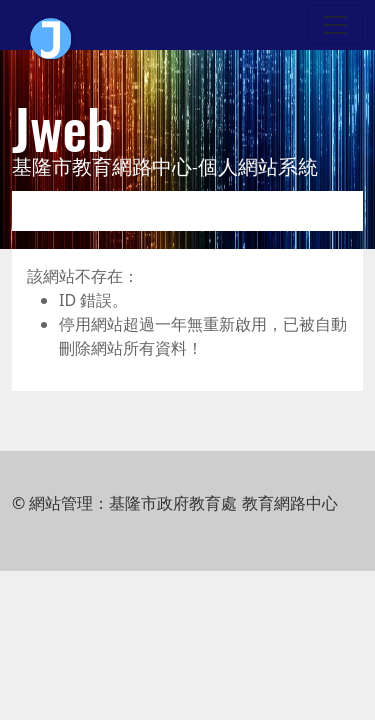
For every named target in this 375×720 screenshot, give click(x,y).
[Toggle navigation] (335, 25)
